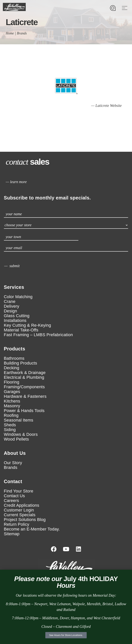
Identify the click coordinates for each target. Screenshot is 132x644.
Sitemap (12, 534)
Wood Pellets (16, 439)
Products (14, 349)
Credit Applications (22, 505)
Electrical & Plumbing (24, 377)
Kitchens (12, 401)
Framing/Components (24, 387)
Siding (10, 430)
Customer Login (19, 510)
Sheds (10, 425)
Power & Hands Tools (24, 411)
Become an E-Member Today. (32, 529)
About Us (15, 453)
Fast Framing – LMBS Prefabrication (38, 335)
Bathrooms (14, 358)
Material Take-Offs (21, 330)
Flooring (12, 382)
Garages (12, 392)
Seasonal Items (18, 420)
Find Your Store (19, 491)
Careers (11, 501)
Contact (13, 481)
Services (14, 287)
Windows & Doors (21, 434)
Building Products (20, 363)
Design (10, 311)
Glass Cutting (17, 316)
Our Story (13, 463)
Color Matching (18, 297)
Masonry (12, 406)
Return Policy (16, 524)
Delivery (12, 306)
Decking (12, 368)
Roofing (11, 415)
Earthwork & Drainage (25, 373)
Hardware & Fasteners (25, 396)
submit (15, 266)
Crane (10, 302)
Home (10, 33)
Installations (15, 321)
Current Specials (20, 515)
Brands (22, 33)
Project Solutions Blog (25, 520)
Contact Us (14, 496)
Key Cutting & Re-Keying (27, 325)
